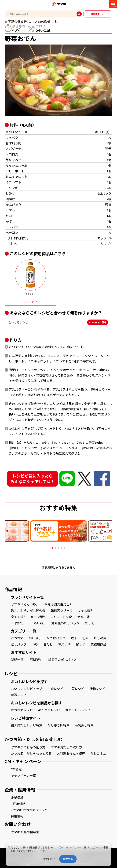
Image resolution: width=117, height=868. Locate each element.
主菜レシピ (76, 689)
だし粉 (90, 623)
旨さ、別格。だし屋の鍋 (28, 610)
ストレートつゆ (61, 617)
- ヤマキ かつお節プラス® (29, 810)
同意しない (49, 859)
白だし (48, 644)
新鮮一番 (84, 617)
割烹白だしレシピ (78, 710)
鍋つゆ (81, 644)
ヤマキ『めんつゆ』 (25, 604)
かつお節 (17, 638)
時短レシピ (19, 695)
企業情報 (17, 797)
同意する (68, 859)
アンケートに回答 (98, 322)
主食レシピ (55, 689)
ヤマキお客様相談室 (25, 832)
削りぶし (35, 638)
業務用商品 (98, 644)
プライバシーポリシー (69, 847)
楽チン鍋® (18, 617)
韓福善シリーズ (62, 610)
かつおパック (56, 638)
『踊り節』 (38, 623)
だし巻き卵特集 (58, 725)
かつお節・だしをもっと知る (31, 753)
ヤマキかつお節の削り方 (28, 747)
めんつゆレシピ (49, 710)
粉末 (85, 638)
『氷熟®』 (18, 623)
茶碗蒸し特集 (84, 725)
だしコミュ (98, 753)
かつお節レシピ (22, 710)
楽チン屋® (38, 617)
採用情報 (17, 816)
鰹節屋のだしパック (65, 623)
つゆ (35, 644)
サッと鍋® (85, 610)
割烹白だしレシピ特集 (27, 725)
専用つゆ (64, 644)
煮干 (74, 638)
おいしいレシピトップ (27, 689)
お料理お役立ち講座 (71, 753)
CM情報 (16, 769)
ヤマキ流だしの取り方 (66, 747)
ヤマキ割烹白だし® (58, 604)
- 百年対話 (18, 804)
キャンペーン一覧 (23, 775)
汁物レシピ (97, 689)
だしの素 (100, 638)
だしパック (19, 644)
